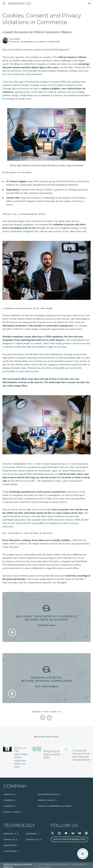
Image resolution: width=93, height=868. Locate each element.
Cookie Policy (79, 865)
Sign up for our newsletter (70, 839)
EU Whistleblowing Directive (51, 865)
